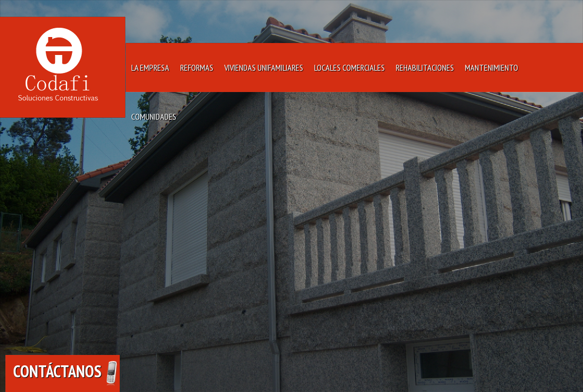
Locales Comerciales (349, 68)
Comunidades (154, 117)
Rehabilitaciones (425, 68)
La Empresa (150, 68)
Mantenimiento (492, 68)
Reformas (197, 68)
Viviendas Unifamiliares (264, 68)
